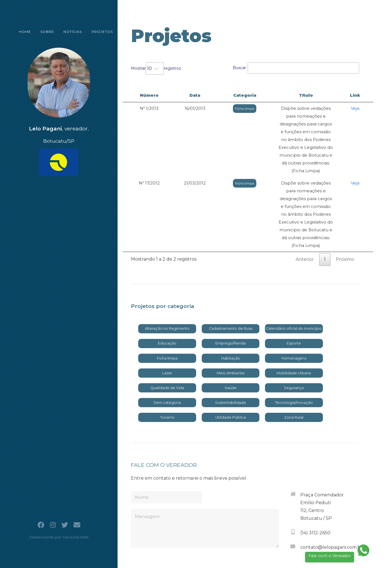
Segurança (294, 325)
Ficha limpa (211, 109)
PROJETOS (97, 32)
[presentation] (237, 505)
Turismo (167, 355)
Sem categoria (167, 340)
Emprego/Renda (231, 281)
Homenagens (294, 296)
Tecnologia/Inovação (294, 340)
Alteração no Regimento (167, 266)
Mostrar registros (156, 69)
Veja (360, 108)
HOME (24, 32)
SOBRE (44, 32)
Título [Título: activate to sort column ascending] (290, 95)
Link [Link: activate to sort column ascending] (360, 95)
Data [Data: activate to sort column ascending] (175, 95)
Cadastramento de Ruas (231, 266)
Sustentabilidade (231, 340)
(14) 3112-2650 (315, 470)
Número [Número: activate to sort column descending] (142, 95)
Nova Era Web (76, 537)
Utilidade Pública (231, 355)
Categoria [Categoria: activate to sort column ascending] (210, 95)
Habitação (231, 296)
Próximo (345, 197)
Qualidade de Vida (167, 325)
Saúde (231, 325)
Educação (167, 281)
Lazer (167, 311)
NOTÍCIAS (69, 32)
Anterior (305, 197)
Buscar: (296, 68)
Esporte (294, 281)
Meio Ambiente (231, 311)
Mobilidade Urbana (294, 311)
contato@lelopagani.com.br (331, 485)
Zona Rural (294, 355)
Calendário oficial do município (294, 266)
